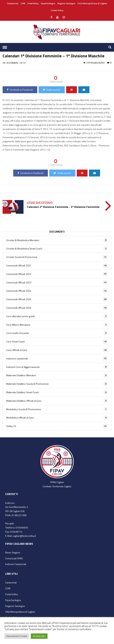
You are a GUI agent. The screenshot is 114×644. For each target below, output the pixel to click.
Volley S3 (57, 426)
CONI (23, 3)
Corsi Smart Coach (57, 342)
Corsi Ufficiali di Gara (57, 350)
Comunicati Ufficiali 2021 (57, 266)
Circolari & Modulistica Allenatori (57, 240)
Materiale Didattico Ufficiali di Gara (57, 401)
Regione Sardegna (66, 3)
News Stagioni (13, 552)
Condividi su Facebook (20, 90)
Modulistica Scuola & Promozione (57, 409)
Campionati (13, 3)
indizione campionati (57, 359)
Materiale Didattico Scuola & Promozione (57, 384)
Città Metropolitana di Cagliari (92, 3)
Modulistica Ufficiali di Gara (57, 418)
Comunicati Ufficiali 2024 (57, 291)
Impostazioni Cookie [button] (17, 636)
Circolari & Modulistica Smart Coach (57, 249)
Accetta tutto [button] (39, 636)
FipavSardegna (48, 3)
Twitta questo (52, 90)
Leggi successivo (40, 203)
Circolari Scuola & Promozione (57, 257)
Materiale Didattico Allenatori (57, 375)
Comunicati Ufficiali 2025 (57, 299)
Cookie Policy (57, 10)
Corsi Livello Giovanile (57, 333)
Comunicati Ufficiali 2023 (57, 283)
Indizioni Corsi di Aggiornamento (57, 367)
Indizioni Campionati (16, 564)
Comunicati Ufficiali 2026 (57, 308)
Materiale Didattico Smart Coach (57, 392)
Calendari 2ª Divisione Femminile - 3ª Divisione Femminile (63, 207)
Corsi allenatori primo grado (57, 316)
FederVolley (33, 3)
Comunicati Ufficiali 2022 (57, 274)
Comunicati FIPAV (14, 558)
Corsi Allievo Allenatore (57, 325)
